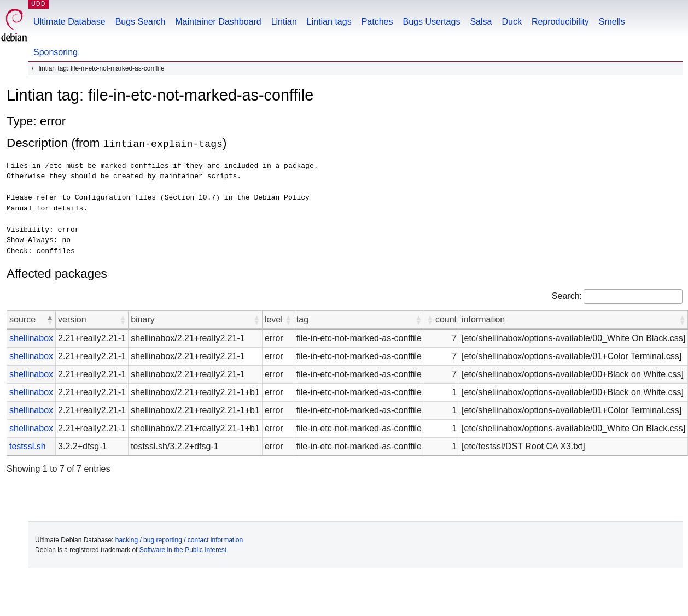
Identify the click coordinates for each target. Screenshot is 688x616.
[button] (50, 319)
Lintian (284, 22)
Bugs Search (141, 22)
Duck (511, 22)
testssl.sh (28, 446)
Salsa (481, 22)
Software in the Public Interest (183, 549)
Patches (377, 22)
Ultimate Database (69, 22)
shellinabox (31, 338)
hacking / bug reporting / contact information (179, 539)
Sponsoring (56, 52)
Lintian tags (329, 22)
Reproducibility (560, 22)
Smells (612, 22)
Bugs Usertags (431, 22)
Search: (567, 295)
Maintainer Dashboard (218, 22)
